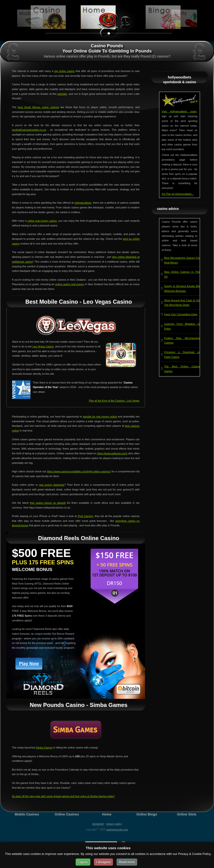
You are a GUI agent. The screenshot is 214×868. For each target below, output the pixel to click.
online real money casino (42, 221)
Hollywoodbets (83, 203)
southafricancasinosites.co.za (29, 130)
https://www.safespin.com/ (112, 453)
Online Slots (187, 814)
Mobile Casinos (27, 814)
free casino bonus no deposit (48, 503)
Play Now (29, 664)
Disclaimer (98, 824)
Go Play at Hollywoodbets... (178, 194)
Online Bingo (147, 814)
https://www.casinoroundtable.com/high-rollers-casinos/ (79, 471)
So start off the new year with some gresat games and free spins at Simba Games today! (63, 796)
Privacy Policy (114, 824)
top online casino (65, 71)
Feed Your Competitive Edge (181, 314)
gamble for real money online (100, 417)
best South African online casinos (38, 107)
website (62, 94)
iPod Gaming (85, 516)
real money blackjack (52, 485)
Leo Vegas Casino (43, 346)
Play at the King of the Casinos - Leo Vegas (114, 401)
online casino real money (70, 284)
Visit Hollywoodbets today (179, 111)
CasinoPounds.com (117, 830)
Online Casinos (67, 814)
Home (107, 814)
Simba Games (44, 748)
